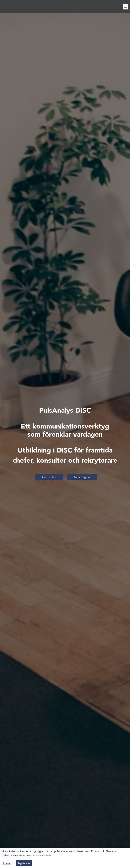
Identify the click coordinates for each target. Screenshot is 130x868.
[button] (126, 7)
